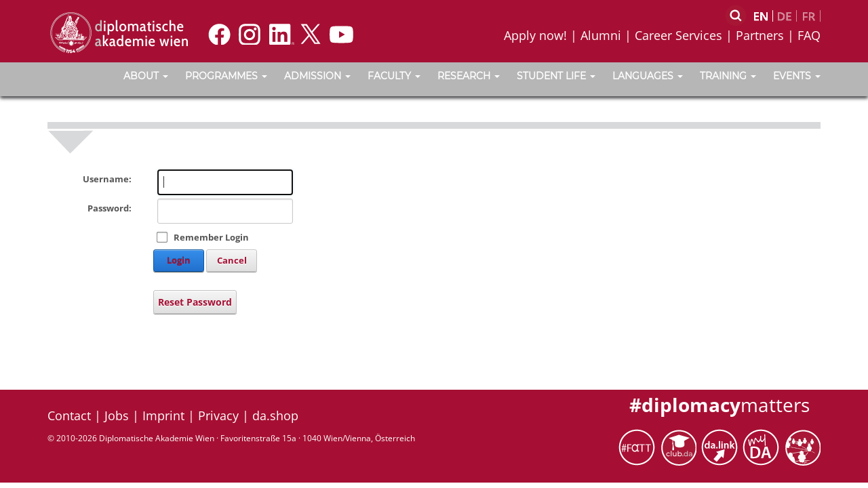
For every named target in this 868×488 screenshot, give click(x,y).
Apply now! (535, 35)
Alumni (601, 35)
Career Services (678, 35)
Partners (760, 35)
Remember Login (211, 237)
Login (179, 260)
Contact (69, 415)
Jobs (117, 415)
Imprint (163, 415)
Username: (107, 179)
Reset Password (195, 302)
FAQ (809, 35)
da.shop (275, 415)
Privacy (218, 415)
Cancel (232, 260)
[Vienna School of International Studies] (119, 32)
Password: (110, 208)
